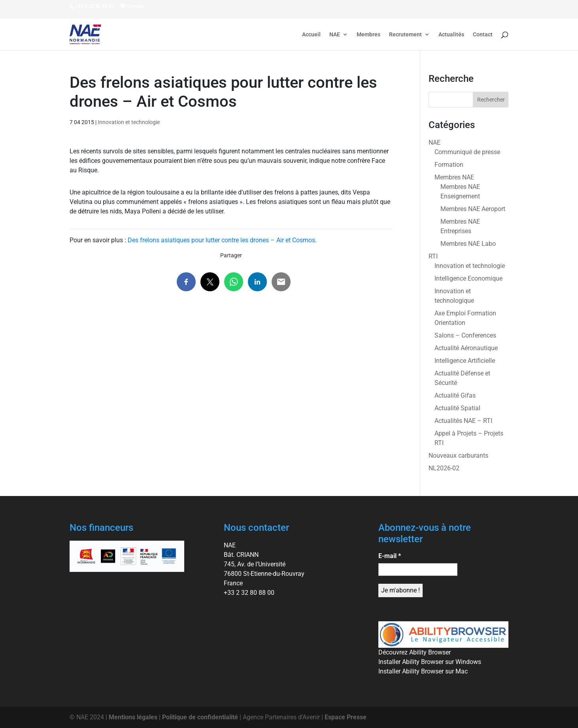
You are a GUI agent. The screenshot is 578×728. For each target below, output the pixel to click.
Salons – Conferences (465, 335)
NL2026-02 (444, 468)
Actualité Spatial (457, 408)
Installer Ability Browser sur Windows (430, 662)
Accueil (311, 35)
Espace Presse (346, 717)
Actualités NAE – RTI (463, 421)
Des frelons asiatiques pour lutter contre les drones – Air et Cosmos (221, 240)
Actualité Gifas (455, 395)
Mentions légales (133, 717)
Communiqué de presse (467, 152)
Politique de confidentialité (200, 717)
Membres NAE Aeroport (473, 209)
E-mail (390, 556)
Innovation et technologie (129, 122)
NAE (335, 35)
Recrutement (405, 35)
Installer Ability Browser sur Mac (423, 671)
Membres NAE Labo (468, 244)
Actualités (451, 35)
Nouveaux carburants (458, 455)
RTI (433, 256)
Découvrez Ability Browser (415, 652)
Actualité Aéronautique (466, 348)
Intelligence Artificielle (465, 361)
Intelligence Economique (468, 278)
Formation (449, 165)
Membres (368, 35)
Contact (483, 35)
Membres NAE (454, 177)
